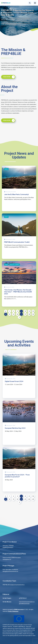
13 (14, 314)
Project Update (15, 265)
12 (10, 314)
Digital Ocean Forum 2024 (14, 381)
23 (25, 499)
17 (25, 314)
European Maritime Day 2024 (15, 428)
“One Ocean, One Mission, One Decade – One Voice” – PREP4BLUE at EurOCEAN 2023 (18, 292)
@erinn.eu (8, 559)
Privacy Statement (13, 611)
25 (33, 499)
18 (29, 314)
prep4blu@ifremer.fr (8, 548)
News (6, 169)
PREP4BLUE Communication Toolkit (17, 242)
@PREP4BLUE (23, 598)
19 (33, 314)
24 (29, 499)
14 (17, 314)
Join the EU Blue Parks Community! (16, 194)
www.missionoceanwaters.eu (27, 602)
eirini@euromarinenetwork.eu (10, 571)
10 (33, 311)
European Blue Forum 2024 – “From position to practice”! (17, 476)
